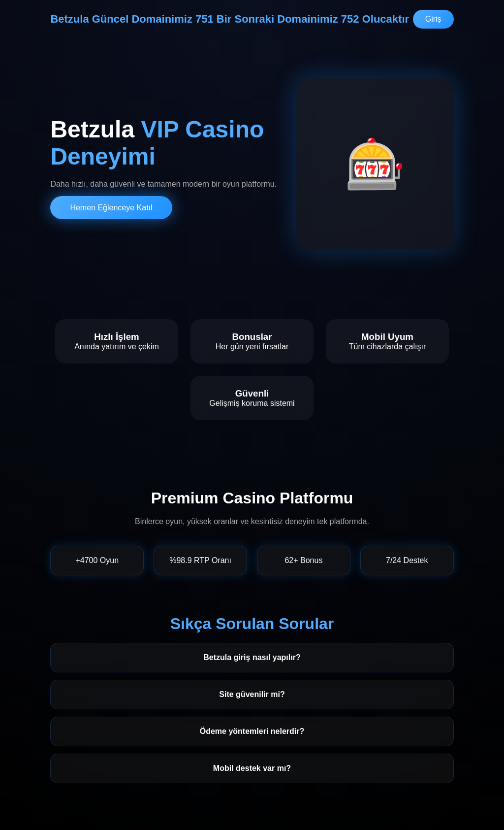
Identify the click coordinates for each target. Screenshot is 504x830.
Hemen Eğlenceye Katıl (111, 208)
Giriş (433, 19)
